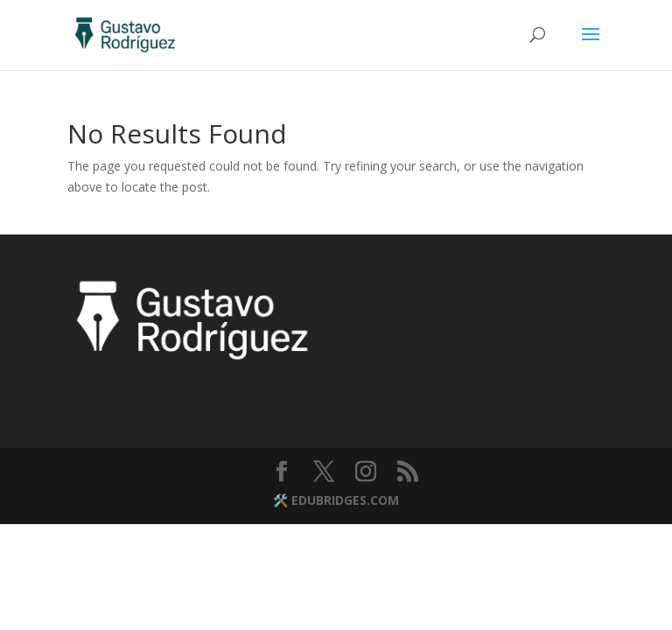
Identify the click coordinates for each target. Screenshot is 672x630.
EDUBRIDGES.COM (345, 500)
